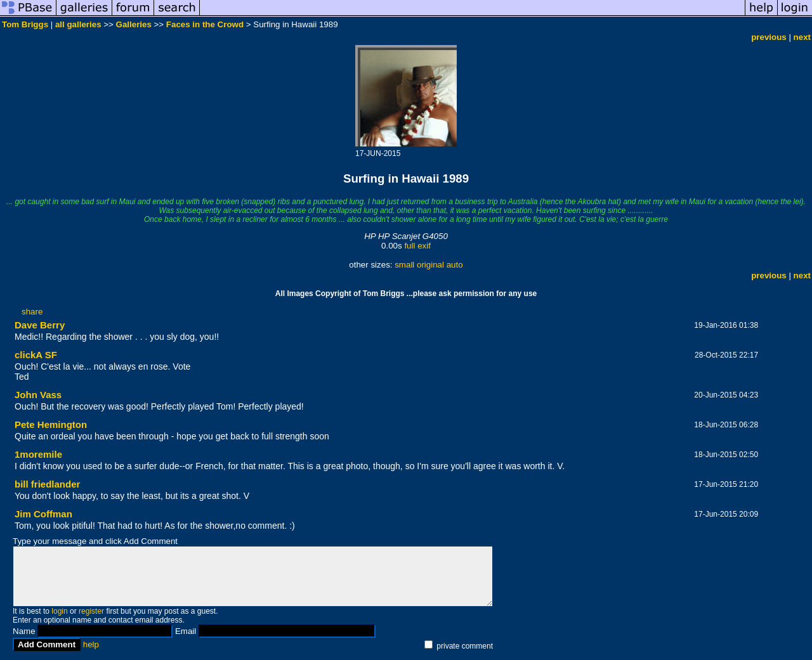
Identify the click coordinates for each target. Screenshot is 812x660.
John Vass (38, 395)
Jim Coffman (43, 514)
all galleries (78, 24)
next (802, 37)
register (91, 611)
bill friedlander (47, 484)
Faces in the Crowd (205, 24)
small (404, 265)
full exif (417, 246)
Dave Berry (40, 325)
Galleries (134, 24)
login (59, 611)
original (430, 265)
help (91, 644)
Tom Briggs (25, 24)
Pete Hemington (51, 424)
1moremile (38, 454)
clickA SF (36, 355)
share (32, 312)
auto (455, 265)
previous (769, 37)
